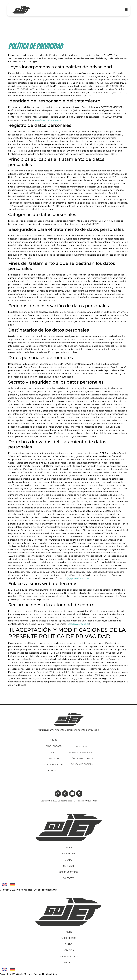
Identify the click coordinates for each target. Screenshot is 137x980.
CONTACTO (54, 771)
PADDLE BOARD (54, 746)
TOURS (54, 740)
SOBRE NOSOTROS (54, 765)
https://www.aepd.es (78, 624)
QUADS (54, 752)
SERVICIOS (54, 758)
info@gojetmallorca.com (48, 120)
